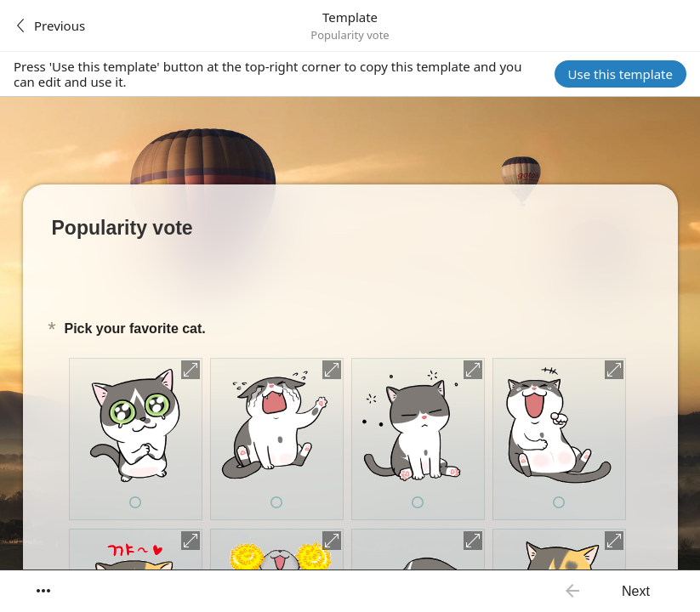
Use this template (620, 74)
